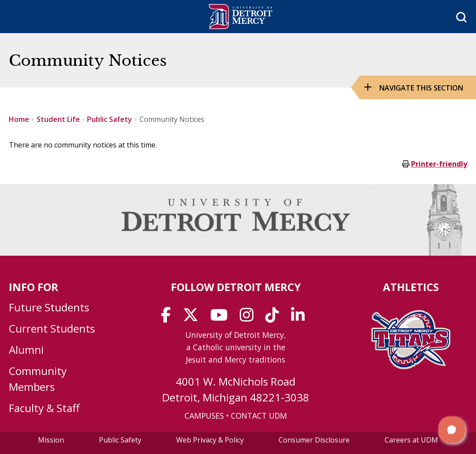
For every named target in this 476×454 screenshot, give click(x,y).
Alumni (26, 350)
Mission (51, 440)
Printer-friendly (439, 164)
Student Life (58, 119)
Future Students (49, 307)
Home (19, 119)
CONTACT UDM (259, 416)
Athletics (411, 287)
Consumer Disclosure (314, 440)
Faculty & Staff (44, 408)
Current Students (52, 328)
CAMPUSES (204, 416)
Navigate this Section (421, 88)
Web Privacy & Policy (210, 440)
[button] (452, 430)
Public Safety (110, 119)
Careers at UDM (411, 440)
